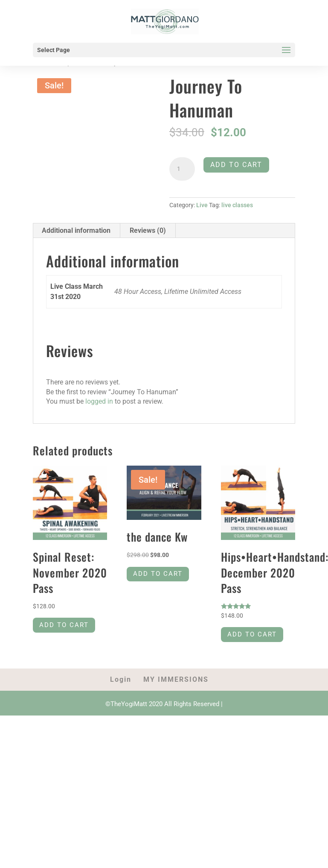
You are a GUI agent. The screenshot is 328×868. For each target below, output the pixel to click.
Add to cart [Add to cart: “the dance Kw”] (160, 575)
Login (121, 681)
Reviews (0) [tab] (148, 230)
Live (202, 205)
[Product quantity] (182, 169)
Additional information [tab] (76, 230)
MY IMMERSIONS (176, 681)
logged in (99, 401)
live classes (237, 205)
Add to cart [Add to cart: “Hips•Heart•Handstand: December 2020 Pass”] (254, 636)
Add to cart (236, 165)
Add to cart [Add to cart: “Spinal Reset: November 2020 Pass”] (66, 626)
